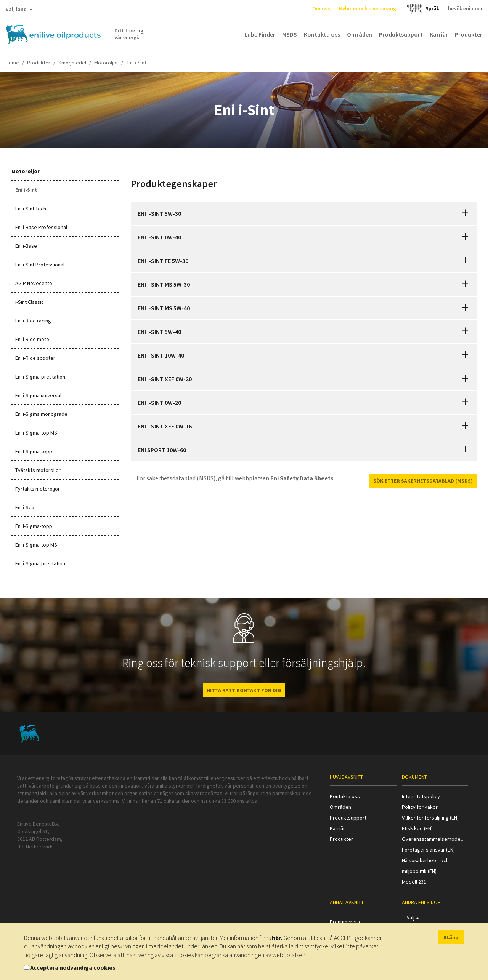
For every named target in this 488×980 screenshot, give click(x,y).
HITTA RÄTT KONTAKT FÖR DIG (244, 690)
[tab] (304, 213)
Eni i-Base (26, 246)
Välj (413, 919)
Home (12, 63)
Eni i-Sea (25, 507)
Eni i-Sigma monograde (41, 414)
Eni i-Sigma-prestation (40, 377)
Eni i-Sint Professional (40, 265)
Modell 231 (414, 882)
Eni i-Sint (26, 190)
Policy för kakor (420, 807)
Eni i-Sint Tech (31, 209)
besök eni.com (465, 8)
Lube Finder (260, 34)
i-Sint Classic (30, 302)
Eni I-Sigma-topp (34, 451)
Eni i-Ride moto (32, 339)
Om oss (321, 8)
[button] (465, 213)
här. (277, 938)
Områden (360, 34)
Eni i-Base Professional (41, 227)
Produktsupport (401, 34)
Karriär (439, 34)
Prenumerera (345, 922)
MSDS (290, 34)
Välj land (19, 11)
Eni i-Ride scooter (35, 358)
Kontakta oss (322, 34)
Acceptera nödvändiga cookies (73, 967)
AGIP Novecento (34, 283)
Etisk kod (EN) (417, 828)
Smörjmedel (72, 63)
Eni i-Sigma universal (38, 395)
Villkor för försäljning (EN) (430, 818)
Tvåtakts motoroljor (38, 470)
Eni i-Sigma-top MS (36, 433)
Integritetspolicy (421, 796)
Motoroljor (106, 63)
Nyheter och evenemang (368, 8)
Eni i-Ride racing (33, 321)
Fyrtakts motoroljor (38, 489)
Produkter (469, 34)
